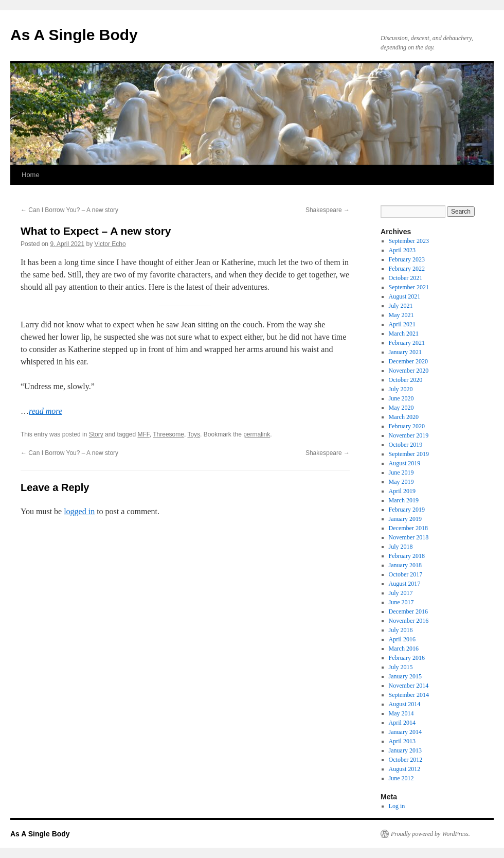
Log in (397, 806)
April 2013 (402, 741)
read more (46, 411)
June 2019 (401, 472)
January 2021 (405, 352)
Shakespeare (328, 210)
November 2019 (409, 435)
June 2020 (401, 398)
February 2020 (407, 426)
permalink (257, 434)
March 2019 (404, 500)
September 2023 (409, 241)
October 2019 (406, 445)
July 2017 (401, 593)
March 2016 (404, 649)
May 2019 (401, 482)
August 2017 (405, 584)
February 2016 (407, 658)
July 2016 (401, 630)
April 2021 (402, 324)
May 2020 (401, 408)
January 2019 (405, 519)
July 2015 (401, 667)
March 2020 (404, 417)
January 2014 (405, 732)
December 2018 (408, 528)
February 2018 (407, 556)
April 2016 (402, 639)
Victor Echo (110, 244)
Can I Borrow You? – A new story (69, 210)
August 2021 (405, 296)
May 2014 (401, 713)
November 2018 (409, 537)
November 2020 (409, 371)
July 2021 (401, 306)
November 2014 (409, 686)
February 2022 (407, 269)
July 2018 (401, 547)
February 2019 (407, 510)
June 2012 (401, 778)
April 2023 (402, 250)
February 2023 (407, 259)
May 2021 (401, 315)
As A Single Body (74, 35)
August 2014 (405, 704)
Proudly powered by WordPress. (430, 834)
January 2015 (405, 676)
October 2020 (406, 380)
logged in (79, 511)
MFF (143, 434)
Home (31, 175)
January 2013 (405, 750)
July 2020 (401, 389)
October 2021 (406, 278)
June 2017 (401, 602)
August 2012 (405, 769)
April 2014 (402, 723)
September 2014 (409, 695)
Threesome (168, 434)
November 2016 (409, 621)
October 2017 (406, 574)
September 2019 (409, 454)
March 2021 (404, 334)
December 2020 (408, 361)
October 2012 (406, 760)
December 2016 (408, 611)
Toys (194, 434)
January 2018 (405, 565)
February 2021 (407, 343)
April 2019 (402, 491)
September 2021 (409, 287)
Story (96, 434)
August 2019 (405, 463)
